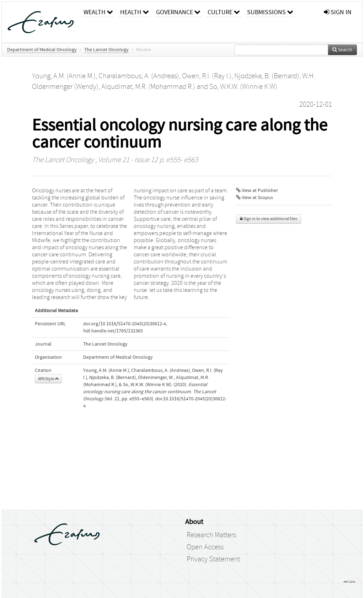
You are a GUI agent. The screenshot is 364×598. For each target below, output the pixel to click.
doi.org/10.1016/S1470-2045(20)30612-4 (125, 324)
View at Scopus (255, 198)
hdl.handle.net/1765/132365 (113, 331)
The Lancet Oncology (106, 50)
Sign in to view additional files (269, 219)
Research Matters (211, 535)
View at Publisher (257, 191)
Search (342, 50)
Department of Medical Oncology (42, 50)
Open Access (205, 547)
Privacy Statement (213, 559)
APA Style (48, 379)
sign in (338, 12)
